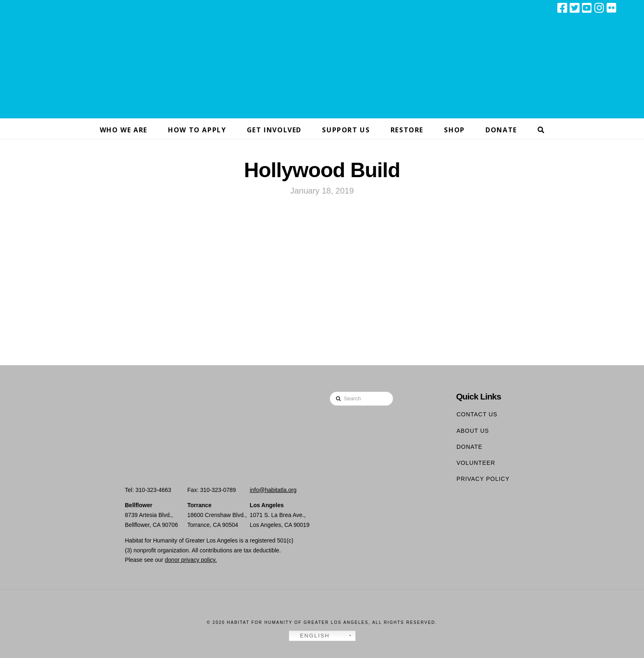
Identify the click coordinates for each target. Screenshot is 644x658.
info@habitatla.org (273, 490)
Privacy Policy (483, 479)
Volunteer (476, 463)
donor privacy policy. (191, 560)
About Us (473, 431)
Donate (469, 447)
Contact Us (477, 414)
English (310, 636)
